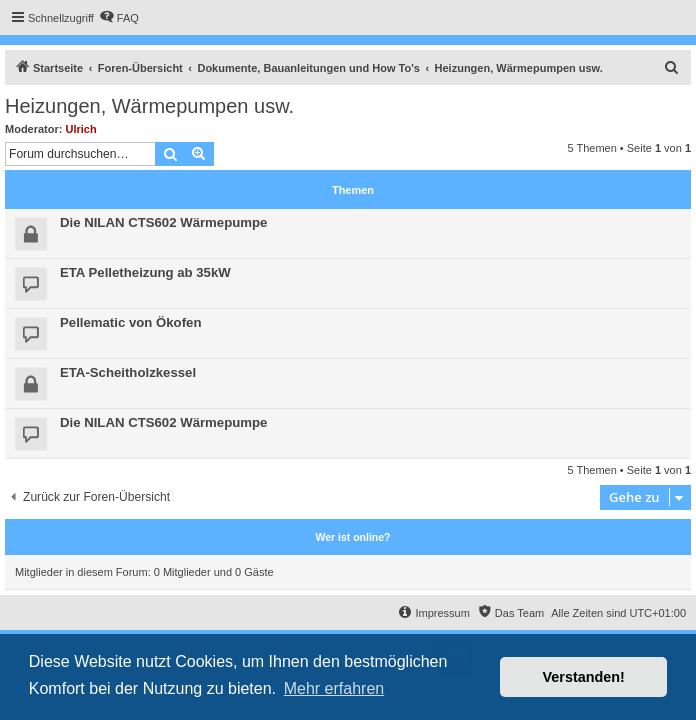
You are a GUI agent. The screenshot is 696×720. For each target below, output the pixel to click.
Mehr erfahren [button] (334, 688)
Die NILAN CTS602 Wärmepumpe (163, 222)
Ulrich (81, 129)
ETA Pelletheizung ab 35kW (145, 272)
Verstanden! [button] (584, 677)
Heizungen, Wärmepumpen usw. (149, 106)
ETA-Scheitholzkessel (128, 372)
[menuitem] (119, 18)
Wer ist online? (352, 537)
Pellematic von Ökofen (130, 322)
